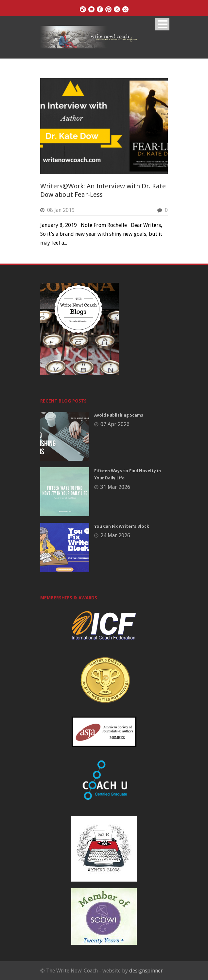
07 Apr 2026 (115, 424)
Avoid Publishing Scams (119, 415)
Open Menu (162, 24)
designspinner (146, 971)
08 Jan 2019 (61, 210)
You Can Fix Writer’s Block (122, 526)
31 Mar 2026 (115, 487)
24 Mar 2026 (115, 535)
